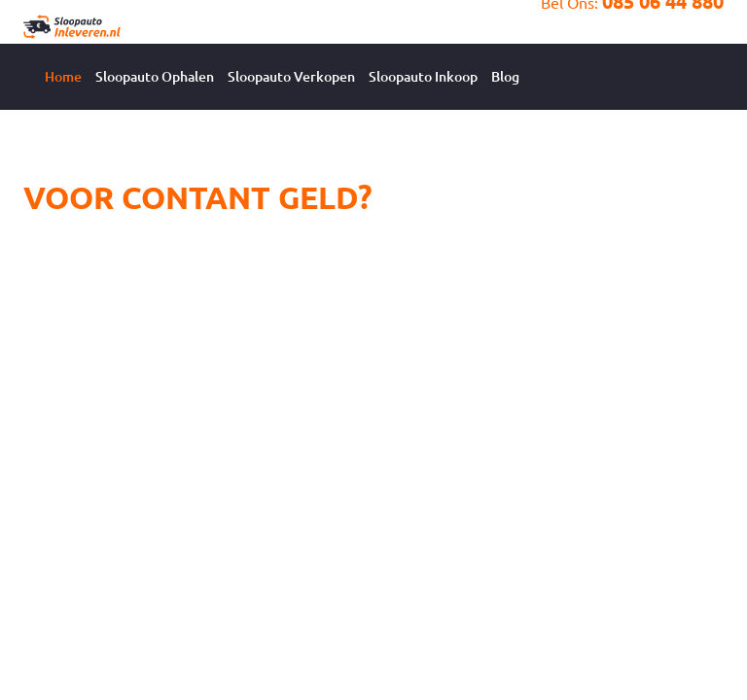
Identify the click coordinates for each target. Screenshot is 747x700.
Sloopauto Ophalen (155, 76)
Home (63, 76)
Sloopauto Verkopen (291, 76)
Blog (505, 76)
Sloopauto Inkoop (423, 76)
